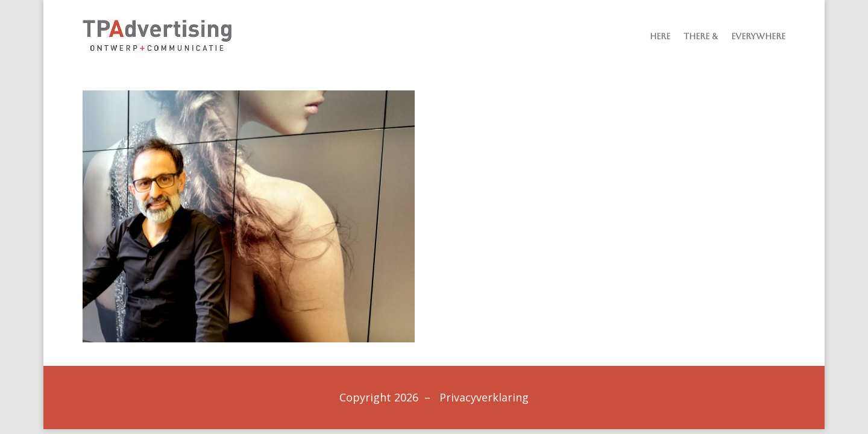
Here (660, 36)
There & (701, 36)
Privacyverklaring (484, 397)
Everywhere (758, 36)
